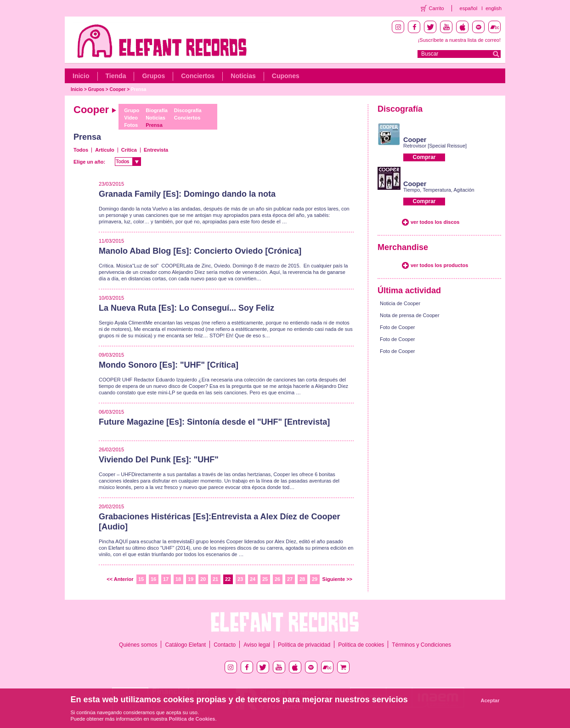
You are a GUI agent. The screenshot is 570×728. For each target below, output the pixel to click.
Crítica (129, 150)
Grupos (153, 76)
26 (277, 579)
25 (265, 579)
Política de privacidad (304, 645)
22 (228, 579)
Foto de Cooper (397, 327)
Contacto (225, 645)
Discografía (188, 110)
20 (203, 579)
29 (315, 579)
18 (178, 579)
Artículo (105, 150)
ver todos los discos (435, 222)
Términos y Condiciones (421, 645)
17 (166, 579)
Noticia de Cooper (400, 303)
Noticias (243, 76)
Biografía (157, 110)
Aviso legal (257, 645)
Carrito (437, 8)
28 (302, 579)
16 (153, 579)
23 (240, 579)
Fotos (131, 125)
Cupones (286, 76)
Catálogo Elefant (185, 645)
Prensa (138, 89)
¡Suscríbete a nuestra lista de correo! (459, 40)
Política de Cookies (192, 719)
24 (253, 579)
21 (215, 579)
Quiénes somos (138, 645)
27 (290, 579)
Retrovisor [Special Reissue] (435, 146)
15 (141, 579)
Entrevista (156, 150)
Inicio (81, 76)
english (494, 8)
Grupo (132, 110)
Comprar (424, 157)
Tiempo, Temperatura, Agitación (439, 190)
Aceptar (490, 700)
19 (191, 579)
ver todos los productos (439, 265)
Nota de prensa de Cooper (410, 315)
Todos (81, 150)
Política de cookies (361, 645)
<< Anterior (120, 579)
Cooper (118, 89)
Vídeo (131, 118)
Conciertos (198, 76)
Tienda (116, 76)
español (469, 8)
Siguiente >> (337, 579)
